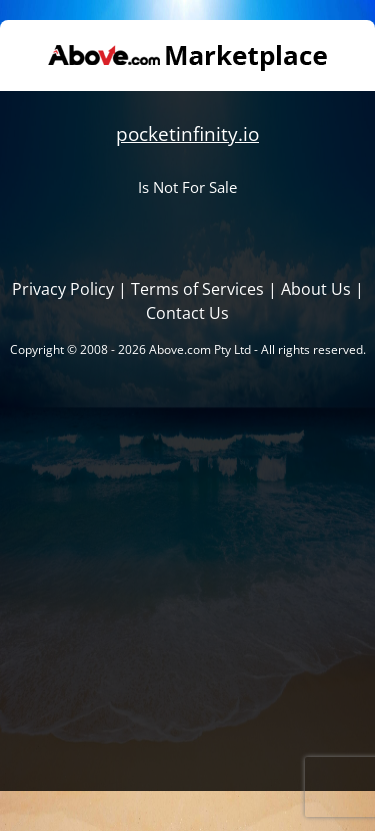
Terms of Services (197, 289)
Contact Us (187, 313)
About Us (316, 289)
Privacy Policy (63, 289)
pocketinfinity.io (187, 133)
